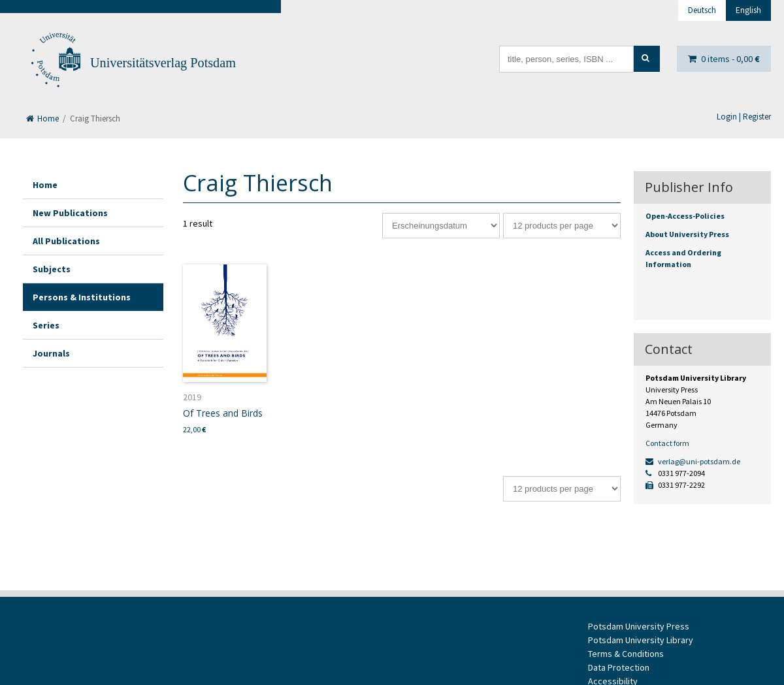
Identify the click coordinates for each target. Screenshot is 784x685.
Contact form (667, 443)
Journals (51, 353)
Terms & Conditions (626, 654)
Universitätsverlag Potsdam (163, 63)
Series (46, 325)
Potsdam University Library (641, 640)
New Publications (70, 213)
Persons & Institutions (82, 297)
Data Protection (619, 667)
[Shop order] (441, 226)
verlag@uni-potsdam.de (693, 461)
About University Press (687, 234)
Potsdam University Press (639, 626)
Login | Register (744, 117)
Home (42, 119)
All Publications (66, 241)
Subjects (52, 269)
